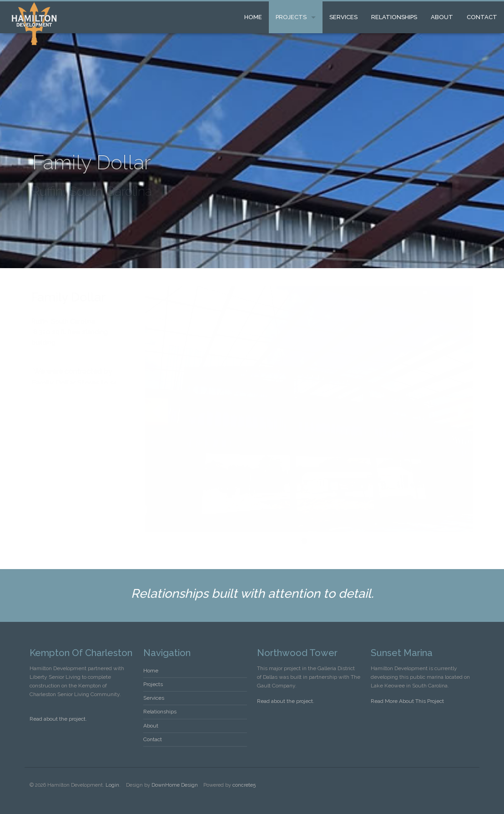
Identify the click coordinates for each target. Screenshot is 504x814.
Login (112, 785)
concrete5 (244, 785)
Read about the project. (58, 719)
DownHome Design (175, 785)
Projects (291, 17)
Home (253, 17)
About (442, 17)
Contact (482, 17)
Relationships (394, 17)
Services (343, 17)
